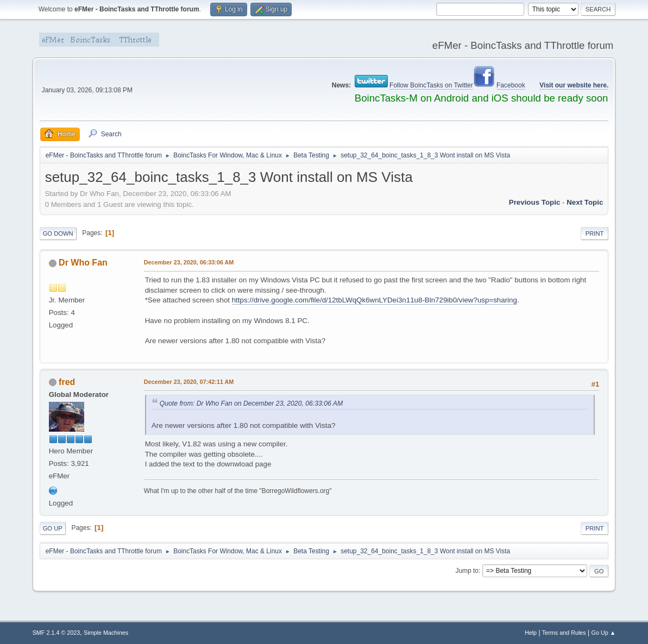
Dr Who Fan (83, 263)
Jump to (467, 571)
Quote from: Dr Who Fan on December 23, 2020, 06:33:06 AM (251, 403)
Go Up (53, 528)
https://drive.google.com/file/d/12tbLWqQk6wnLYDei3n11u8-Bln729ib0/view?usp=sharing (375, 300)
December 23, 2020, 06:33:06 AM (189, 262)
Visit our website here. (574, 85)
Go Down (58, 233)
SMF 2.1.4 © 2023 (56, 633)
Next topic (585, 202)
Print (595, 233)
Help (531, 633)
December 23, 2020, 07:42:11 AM (189, 382)
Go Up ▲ (604, 633)
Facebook (511, 85)
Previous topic (535, 202)
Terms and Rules (564, 633)
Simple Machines (106, 633)
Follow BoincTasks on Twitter (431, 85)
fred (67, 382)
